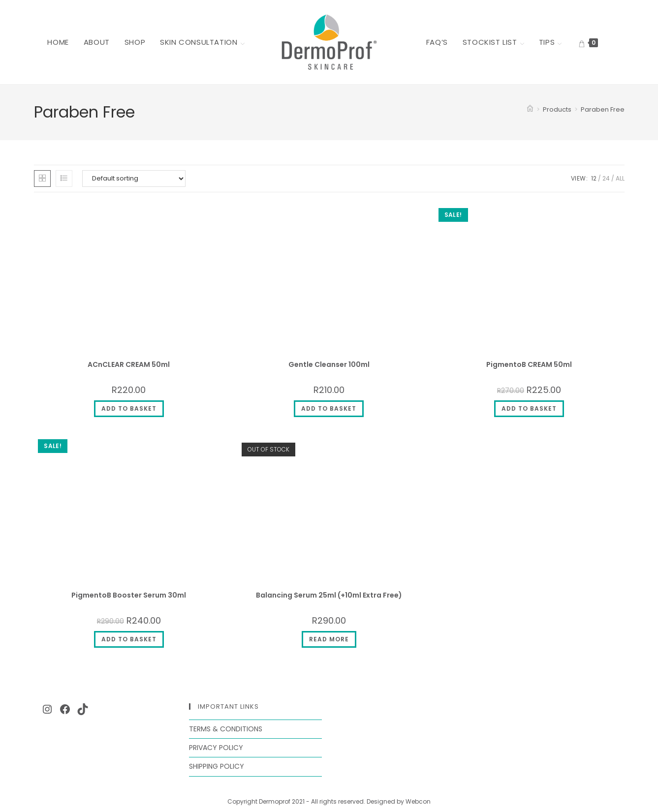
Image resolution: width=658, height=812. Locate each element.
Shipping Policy (217, 766)
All (620, 178)
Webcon (418, 801)
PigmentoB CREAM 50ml (529, 364)
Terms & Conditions (226, 729)
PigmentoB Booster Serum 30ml (129, 595)
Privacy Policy (216, 748)
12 (594, 178)
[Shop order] (134, 179)
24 (606, 178)
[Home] (530, 109)
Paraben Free (603, 109)
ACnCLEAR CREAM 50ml (129, 364)
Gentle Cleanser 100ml (329, 364)
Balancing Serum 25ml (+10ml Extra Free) (329, 595)
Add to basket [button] (129, 408)
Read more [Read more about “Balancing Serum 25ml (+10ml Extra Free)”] (329, 639)
